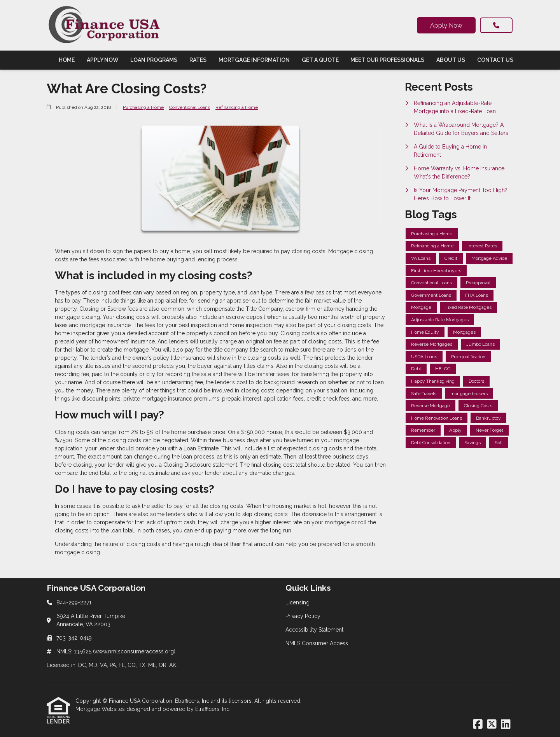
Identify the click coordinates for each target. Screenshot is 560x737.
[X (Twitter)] (492, 725)
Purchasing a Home (143, 107)
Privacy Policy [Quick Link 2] (303, 616)
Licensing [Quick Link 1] (297, 602)
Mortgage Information (254, 60)
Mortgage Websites (101, 709)
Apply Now (446, 25)
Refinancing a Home (237, 107)
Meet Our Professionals (387, 60)
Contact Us (495, 60)
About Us (451, 60)
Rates (198, 60)
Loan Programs (154, 60)
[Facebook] (478, 725)
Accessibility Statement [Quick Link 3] (314, 630)
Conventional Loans (190, 107)
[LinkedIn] (506, 725)
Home (67, 60)
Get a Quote (320, 60)
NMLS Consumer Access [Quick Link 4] (317, 643)
